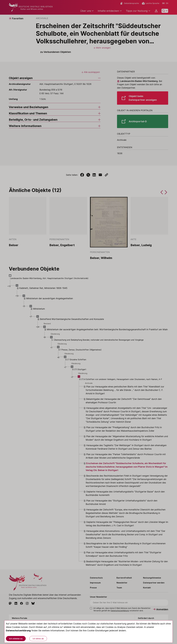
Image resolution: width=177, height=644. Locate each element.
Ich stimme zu (16, 639)
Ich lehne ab (38, 639)
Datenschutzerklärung (18, 631)
